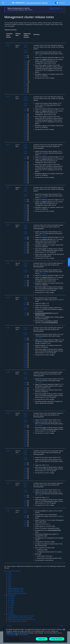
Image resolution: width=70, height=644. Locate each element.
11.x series (11, 606)
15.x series (11, 600)
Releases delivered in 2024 (16, 588)
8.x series (11, 607)
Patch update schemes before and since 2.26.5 (22, 619)
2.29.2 (10, 580)
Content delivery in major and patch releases (21, 616)
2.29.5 (10, 574)
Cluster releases (11, 595)
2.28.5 (10, 585)
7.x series (11, 609)
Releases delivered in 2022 (16, 592)
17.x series (11, 597)
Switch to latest (54, 8)
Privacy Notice (23, 639)
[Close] (64, 635)
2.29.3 (10, 578)
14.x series (11, 602)
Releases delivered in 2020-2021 (17, 593)
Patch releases (10, 614)
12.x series (11, 604)
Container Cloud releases (13, 571)
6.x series (11, 611)
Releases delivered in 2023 (16, 590)
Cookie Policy (11, 639)
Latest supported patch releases (17, 621)
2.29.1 (10, 581)
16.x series (11, 599)
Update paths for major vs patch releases (20, 618)
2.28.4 (10, 587)
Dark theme (62, 3)
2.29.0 (10, 583)
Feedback (69, 262)
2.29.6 (10, 573)
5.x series (11, 612)
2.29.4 (10, 576)
